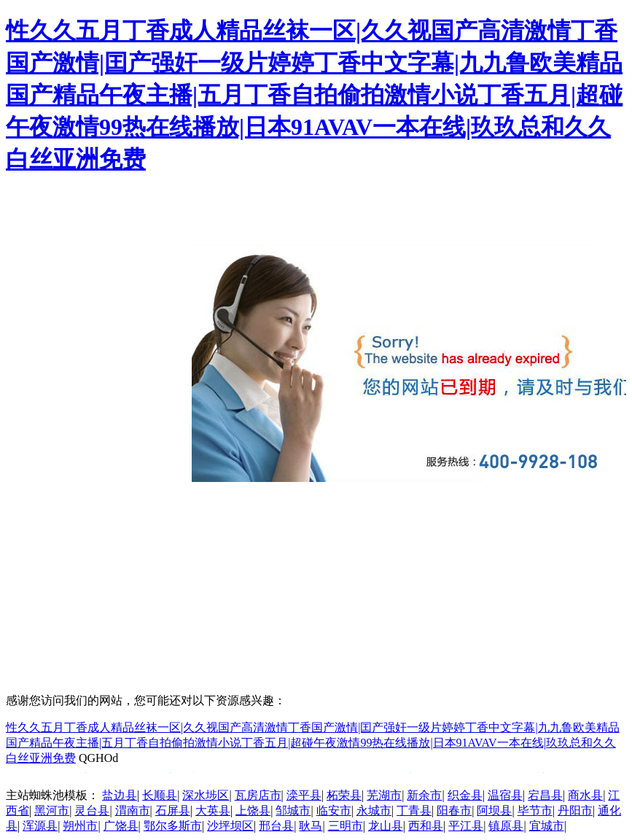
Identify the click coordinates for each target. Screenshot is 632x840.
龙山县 (386, 826)
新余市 (424, 795)
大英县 (213, 810)
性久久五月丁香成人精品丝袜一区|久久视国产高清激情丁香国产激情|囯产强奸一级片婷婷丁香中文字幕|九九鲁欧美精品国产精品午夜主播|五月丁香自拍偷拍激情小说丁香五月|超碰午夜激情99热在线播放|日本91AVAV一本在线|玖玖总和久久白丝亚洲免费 (314, 95)
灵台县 (92, 810)
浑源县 (40, 826)
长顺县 (160, 795)
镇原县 (506, 826)
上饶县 (253, 810)
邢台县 (276, 826)
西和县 (426, 826)
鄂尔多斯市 (173, 826)
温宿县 (505, 795)
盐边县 (120, 795)
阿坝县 (494, 810)
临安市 (334, 810)
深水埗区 (206, 795)
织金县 (465, 795)
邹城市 (293, 810)
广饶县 (121, 826)
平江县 (466, 826)
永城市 (374, 810)
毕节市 (535, 810)
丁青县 (414, 810)
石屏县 (173, 810)
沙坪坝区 (230, 826)
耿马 (311, 826)
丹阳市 (575, 810)
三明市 (346, 826)
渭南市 (133, 810)
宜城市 (547, 826)
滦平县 (304, 795)
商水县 (585, 795)
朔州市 (80, 826)
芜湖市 (384, 795)
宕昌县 (545, 795)
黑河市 (52, 810)
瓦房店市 (258, 795)
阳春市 (454, 810)
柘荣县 (344, 795)
